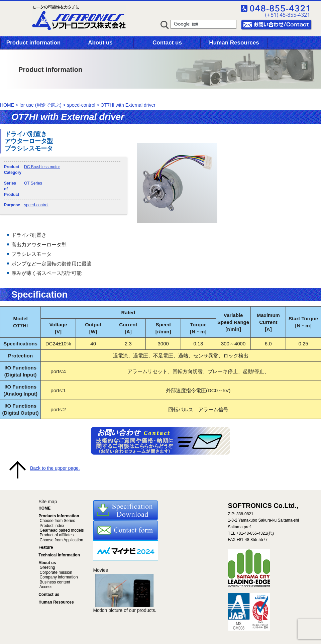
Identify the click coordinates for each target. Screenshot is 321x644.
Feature (46, 547)
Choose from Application (61, 540)
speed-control (36, 205)
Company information (58, 577)
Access (45, 587)
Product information (33, 43)
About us (100, 43)
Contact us (167, 43)
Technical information (59, 555)
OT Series (33, 183)
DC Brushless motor (42, 167)
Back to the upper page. (55, 468)
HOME (7, 105)
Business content (54, 582)
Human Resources (234, 43)
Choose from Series (57, 521)
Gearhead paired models (61, 530)
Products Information (59, 516)
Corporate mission (55, 572)
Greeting (47, 567)
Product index (51, 526)
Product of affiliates (56, 535)
